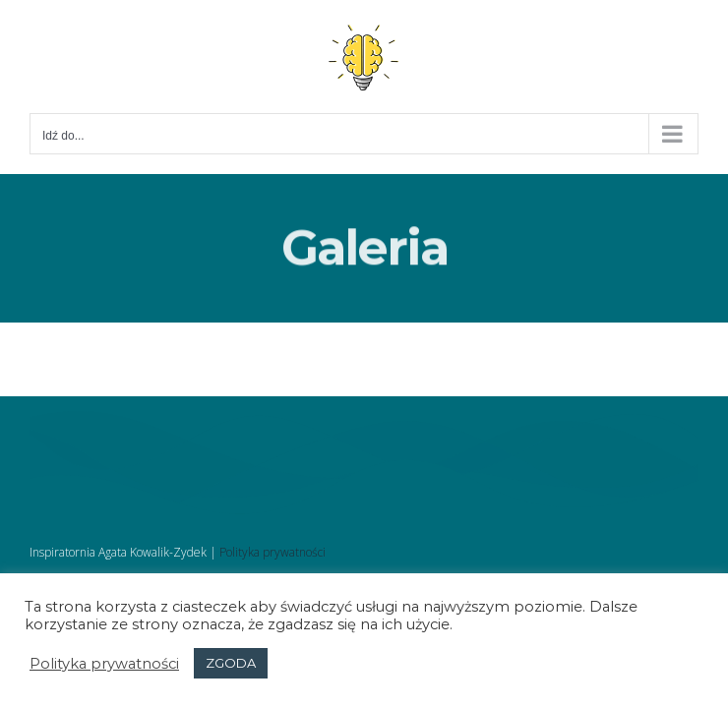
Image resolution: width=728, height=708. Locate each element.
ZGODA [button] (231, 663)
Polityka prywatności (273, 552)
